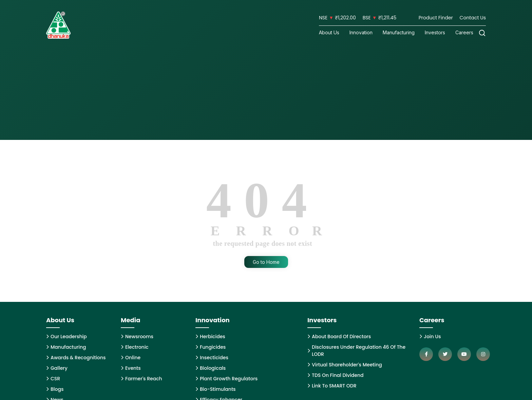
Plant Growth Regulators (226, 379)
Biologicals (211, 368)
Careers (464, 32)
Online (131, 358)
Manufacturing (399, 32)
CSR (53, 379)
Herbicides (210, 337)
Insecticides (212, 358)
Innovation (361, 32)
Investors (435, 32)
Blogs (55, 389)
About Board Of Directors (339, 337)
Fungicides (211, 347)
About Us (329, 32)
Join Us (430, 337)
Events (131, 368)
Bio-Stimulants (216, 389)
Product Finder (436, 18)
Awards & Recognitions (76, 358)
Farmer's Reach (141, 379)
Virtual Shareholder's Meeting (345, 365)
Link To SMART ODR (332, 386)
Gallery (57, 368)
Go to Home (266, 262)
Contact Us (473, 18)
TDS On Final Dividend (336, 375)
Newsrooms (137, 337)
